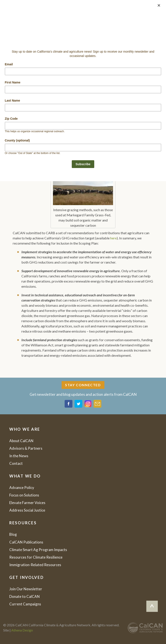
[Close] (159, 5)
